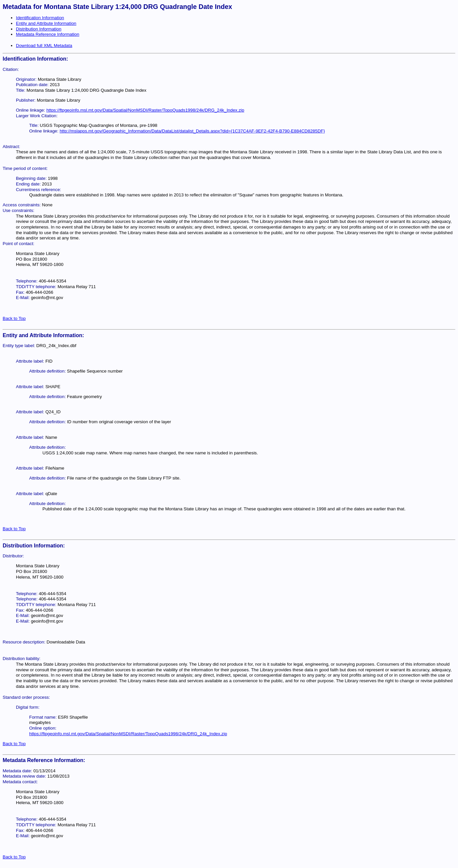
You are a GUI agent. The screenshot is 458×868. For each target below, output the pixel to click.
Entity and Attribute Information (46, 23)
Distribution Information (39, 29)
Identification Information (40, 18)
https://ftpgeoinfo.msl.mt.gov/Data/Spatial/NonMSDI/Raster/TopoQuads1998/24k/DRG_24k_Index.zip (145, 110)
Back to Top (14, 318)
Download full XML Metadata (44, 46)
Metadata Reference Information (48, 34)
